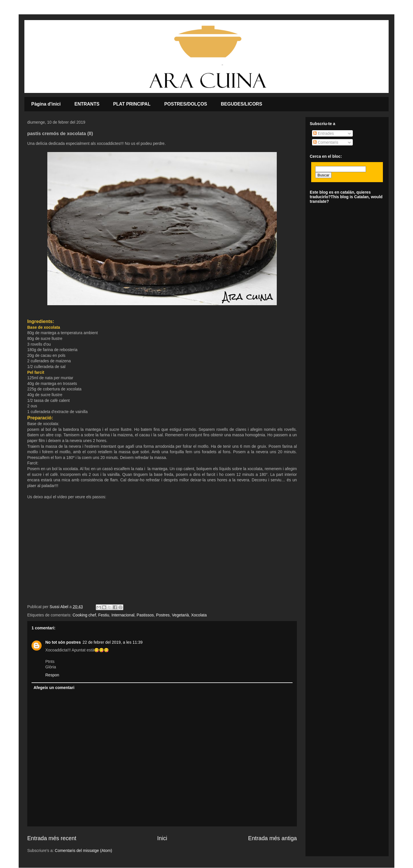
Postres (163, 615)
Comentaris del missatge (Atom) (83, 851)
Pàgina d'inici (46, 104)
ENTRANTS (87, 104)
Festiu (104, 615)
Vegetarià (180, 615)
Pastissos (145, 615)
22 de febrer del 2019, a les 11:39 (113, 642)
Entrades (324, 133)
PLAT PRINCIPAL (132, 104)
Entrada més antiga (272, 838)
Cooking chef (84, 615)
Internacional (123, 615)
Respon (52, 675)
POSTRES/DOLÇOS (186, 104)
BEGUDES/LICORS (241, 104)
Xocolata (199, 615)
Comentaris (326, 142)
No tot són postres (63, 642)
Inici (162, 838)
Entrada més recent (52, 838)
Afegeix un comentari (54, 688)
